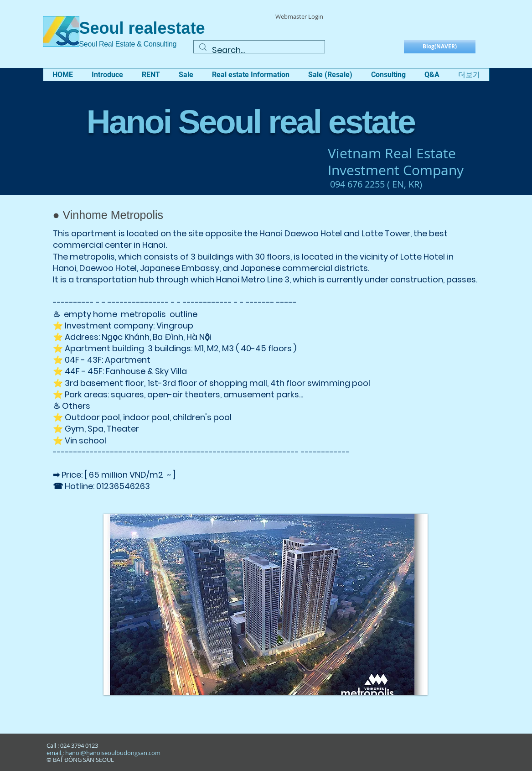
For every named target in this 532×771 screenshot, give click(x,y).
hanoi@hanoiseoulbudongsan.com (113, 753)
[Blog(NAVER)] (440, 47)
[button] (107, 75)
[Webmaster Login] (299, 17)
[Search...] (259, 50)
